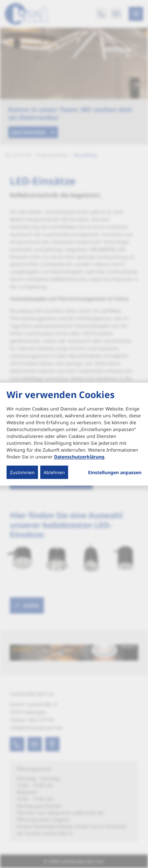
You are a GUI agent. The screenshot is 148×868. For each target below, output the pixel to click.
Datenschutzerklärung (79, 456)
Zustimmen (22, 472)
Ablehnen (54, 472)
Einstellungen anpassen (115, 472)
